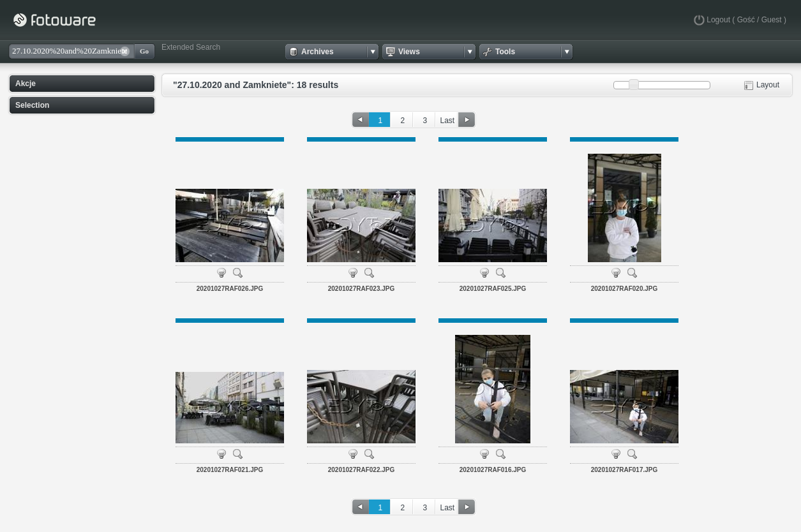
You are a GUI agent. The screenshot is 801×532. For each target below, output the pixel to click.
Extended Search (191, 47)
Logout (718, 20)
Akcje (26, 84)
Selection (32, 105)
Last (447, 121)
